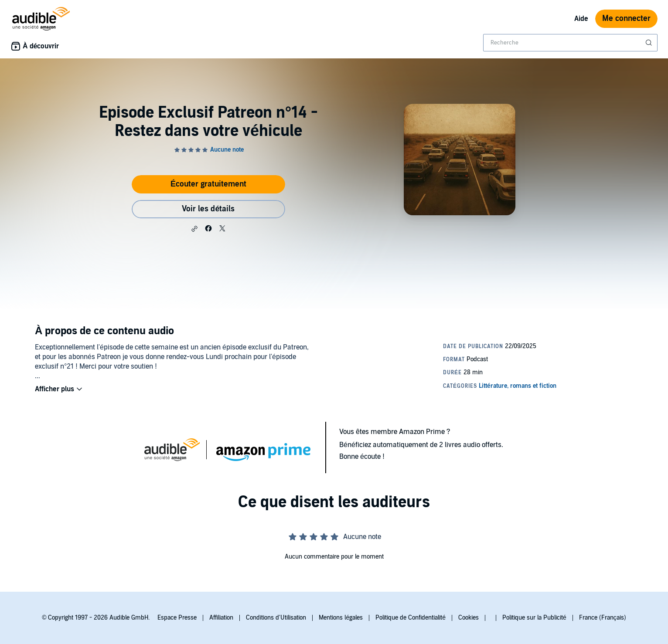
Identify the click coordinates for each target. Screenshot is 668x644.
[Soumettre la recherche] (650, 43)
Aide (581, 19)
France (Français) (603, 618)
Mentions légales (341, 618)
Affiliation (221, 618)
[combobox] (570, 43)
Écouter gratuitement (208, 184)
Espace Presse (177, 618)
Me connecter (626, 19)
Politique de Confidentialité (411, 618)
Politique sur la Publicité (534, 618)
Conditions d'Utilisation (276, 618)
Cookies (469, 618)
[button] (194, 229)
